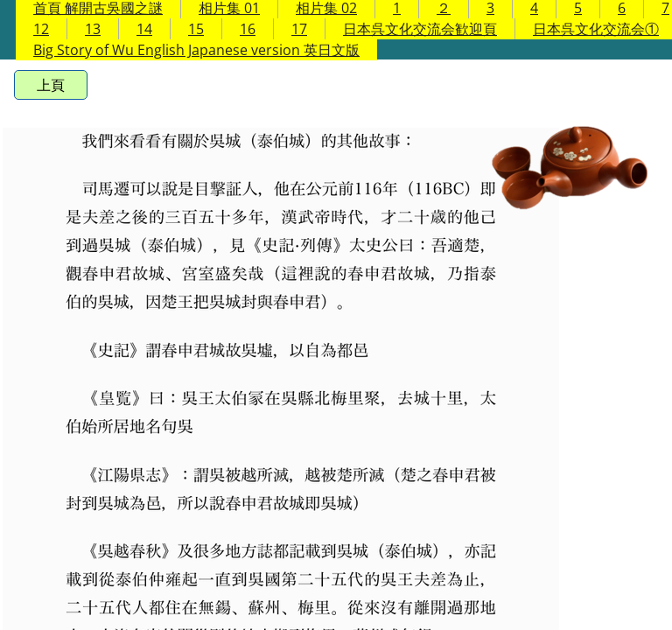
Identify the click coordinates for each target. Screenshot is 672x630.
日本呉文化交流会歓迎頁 (420, 29)
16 (248, 29)
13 (93, 29)
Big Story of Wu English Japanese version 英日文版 (196, 50)
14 (144, 29)
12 (41, 29)
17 (299, 29)
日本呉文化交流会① (596, 29)
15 (196, 29)
